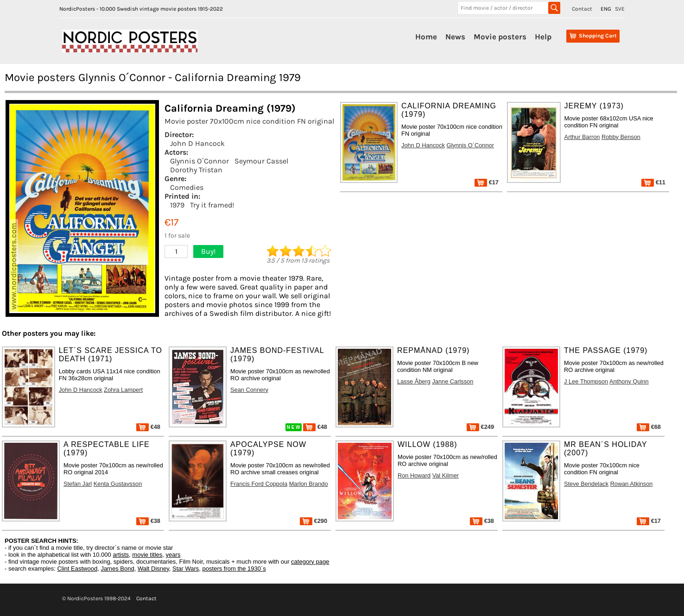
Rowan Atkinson (632, 484)
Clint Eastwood (77, 569)
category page (310, 562)
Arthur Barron (582, 137)
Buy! (208, 251)
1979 (177, 205)
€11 (653, 182)
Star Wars (186, 569)
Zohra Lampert (123, 390)
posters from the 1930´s (234, 569)
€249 (480, 427)
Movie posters (500, 37)
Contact (582, 9)
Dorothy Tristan (196, 170)
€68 (649, 427)
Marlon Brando (309, 484)
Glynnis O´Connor (199, 161)
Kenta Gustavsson (118, 484)
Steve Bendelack (586, 484)
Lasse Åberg (414, 381)
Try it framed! (212, 205)
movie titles (147, 555)
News (455, 37)
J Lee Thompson (586, 381)
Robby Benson (621, 137)
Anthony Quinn (629, 381)
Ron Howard (414, 475)
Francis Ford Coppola (259, 484)
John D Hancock (197, 143)
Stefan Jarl (78, 484)
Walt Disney (153, 569)
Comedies (187, 187)
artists (121, 555)
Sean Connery (249, 390)
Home (426, 37)
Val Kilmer (446, 475)
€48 (148, 427)
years (173, 555)
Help (543, 37)
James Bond (117, 569)
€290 (313, 521)
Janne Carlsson (453, 381)
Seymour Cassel (261, 161)
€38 (148, 521)
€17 (487, 182)
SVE (620, 9)
